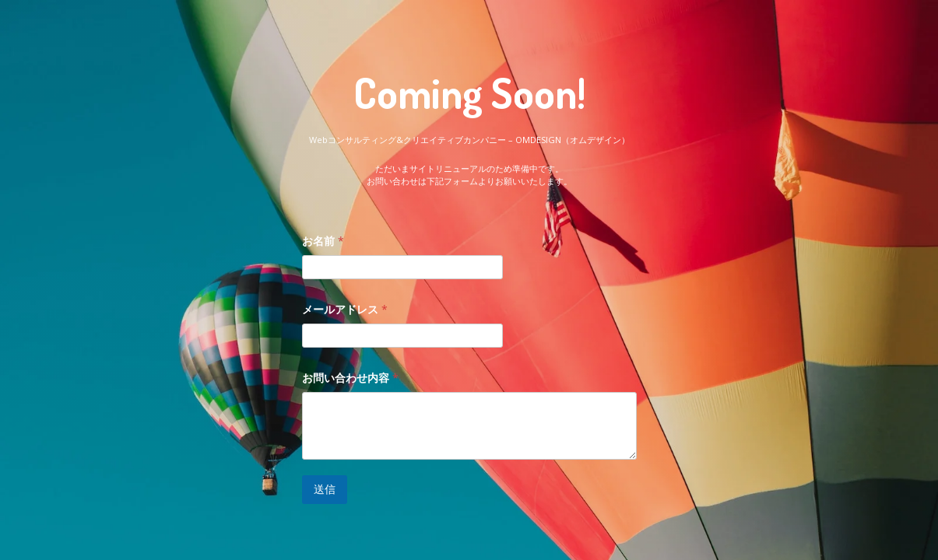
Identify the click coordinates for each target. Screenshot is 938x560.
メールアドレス (345, 309)
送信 (325, 489)
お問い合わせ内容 (350, 378)
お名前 (323, 241)
